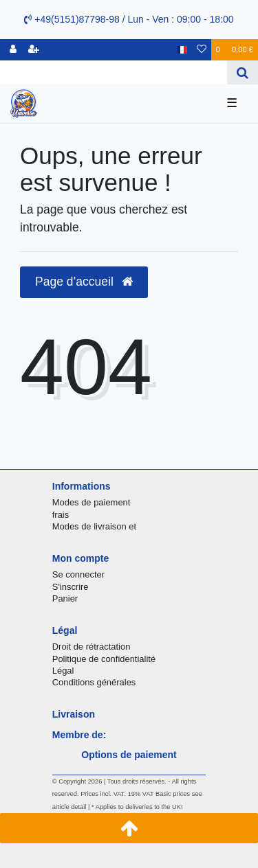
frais (61, 515)
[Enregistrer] (34, 50)
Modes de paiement (92, 502)
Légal (63, 671)
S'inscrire (71, 587)
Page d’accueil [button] (84, 282)
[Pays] (182, 50)
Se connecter (78, 574)
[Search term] (114, 72)
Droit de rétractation (92, 647)
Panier (65, 598)
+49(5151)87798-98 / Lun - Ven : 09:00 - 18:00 (129, 19)
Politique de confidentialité (104, 659)
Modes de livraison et (94, 526)
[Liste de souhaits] (202, 50)
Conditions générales (94, 682)
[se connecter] (13, 50)
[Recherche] (243, 72)
